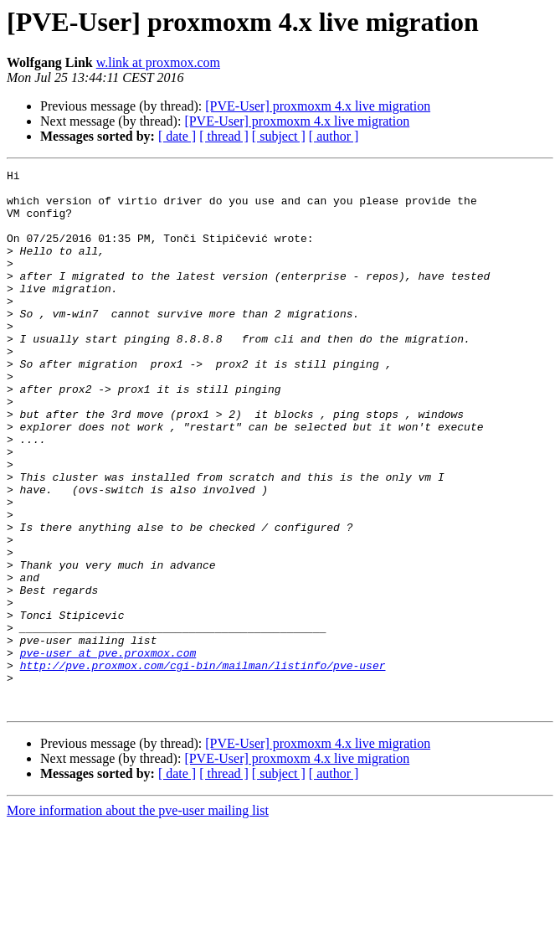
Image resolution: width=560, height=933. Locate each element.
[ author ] (334, 136)
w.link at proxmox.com (158, 62)
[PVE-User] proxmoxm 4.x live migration (318, 106)
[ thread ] (224, 136)
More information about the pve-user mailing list (138, 918)
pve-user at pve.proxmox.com (108, 750)
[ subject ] (279, 136)
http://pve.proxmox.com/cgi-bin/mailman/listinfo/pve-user (203, 765)
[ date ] (177, 136)
